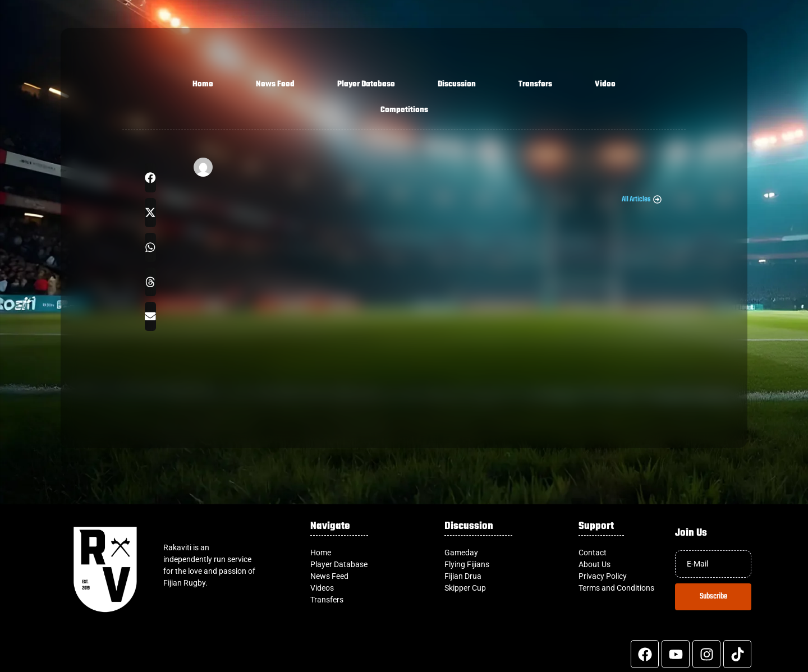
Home (203, 84)
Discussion (457, 84)
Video (605, 84)
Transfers (535, 84)
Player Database (366, 84)
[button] (150, 178)
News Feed (275, 84)
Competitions (404, 110)
